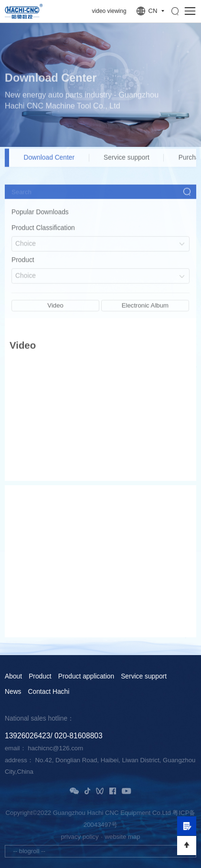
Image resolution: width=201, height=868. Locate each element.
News (13, 692)
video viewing (109, 11)
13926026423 (27, 736)
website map (123, 837)
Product (40, 677)
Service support (127, 162)
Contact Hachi (49, 692)
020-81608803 (79, 736)
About (13, 677)
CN (153, 11)
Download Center (49, 162)
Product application (86, 677)
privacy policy (79, 837)
